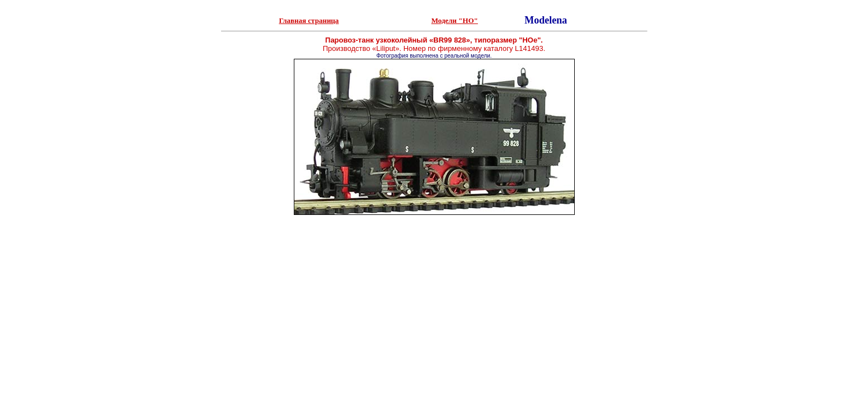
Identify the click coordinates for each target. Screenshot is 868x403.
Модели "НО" (455, 20)
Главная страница (309, 20)
